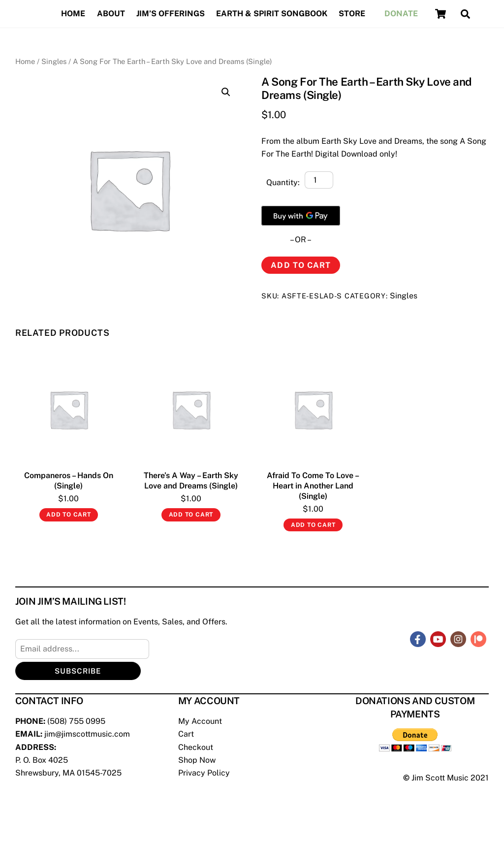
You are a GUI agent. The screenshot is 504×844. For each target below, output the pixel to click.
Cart (186, 734)
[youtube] (438, 638)
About (111, 14)
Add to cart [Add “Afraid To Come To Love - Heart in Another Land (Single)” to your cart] (313, 525)
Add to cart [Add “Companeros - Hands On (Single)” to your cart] (69, 515)
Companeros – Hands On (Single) (69, 481)
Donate (401, 14)
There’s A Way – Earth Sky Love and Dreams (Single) (191, 481)
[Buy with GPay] (301, 216)
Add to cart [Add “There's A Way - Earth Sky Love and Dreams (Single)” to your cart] (191, 515)
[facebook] (418, 638)
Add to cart (300, 265)
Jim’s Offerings (171, 14)
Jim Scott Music (440, 778)
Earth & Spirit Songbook (272, 14)
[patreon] (478, 638)
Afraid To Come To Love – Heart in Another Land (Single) (313, 486)
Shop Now (197, 760)
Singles (54, 61)
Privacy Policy (204, 773)
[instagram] (458, 638)
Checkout (196, 747)
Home (73, 14)
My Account (200, 721)
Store (352, 14)
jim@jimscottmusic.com (87, 734)
